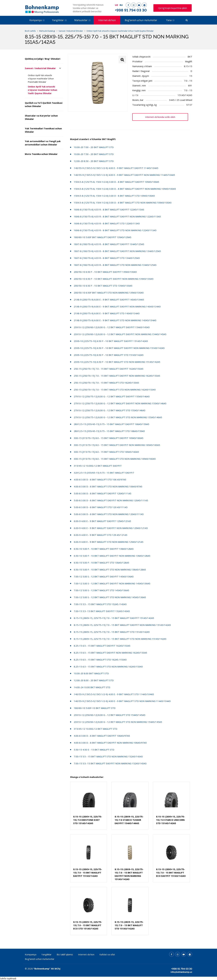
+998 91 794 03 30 (131, 10)
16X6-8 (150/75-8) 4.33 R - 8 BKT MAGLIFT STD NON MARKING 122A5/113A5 (115, 230)
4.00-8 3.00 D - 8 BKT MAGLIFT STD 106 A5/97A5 (100, 480)
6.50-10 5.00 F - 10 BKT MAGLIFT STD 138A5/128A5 (101, 563)
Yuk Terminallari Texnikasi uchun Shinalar (43, 130)
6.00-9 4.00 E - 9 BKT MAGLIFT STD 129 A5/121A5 (101, 535)
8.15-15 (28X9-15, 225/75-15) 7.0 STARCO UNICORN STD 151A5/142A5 (171, 820)
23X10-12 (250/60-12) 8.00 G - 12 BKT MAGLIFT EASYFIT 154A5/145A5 (112, 327)
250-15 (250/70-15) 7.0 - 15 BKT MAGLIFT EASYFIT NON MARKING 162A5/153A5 (117, 376)
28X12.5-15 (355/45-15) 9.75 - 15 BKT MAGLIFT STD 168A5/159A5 (109, 431)
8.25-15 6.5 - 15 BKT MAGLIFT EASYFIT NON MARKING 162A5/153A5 (110, 653)
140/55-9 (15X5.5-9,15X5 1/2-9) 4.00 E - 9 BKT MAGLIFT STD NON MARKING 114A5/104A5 (122, 701)
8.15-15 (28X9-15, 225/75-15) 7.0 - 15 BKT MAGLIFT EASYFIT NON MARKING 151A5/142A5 (122, 625)
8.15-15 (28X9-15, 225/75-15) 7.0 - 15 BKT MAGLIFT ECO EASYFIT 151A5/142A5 (171, 873)
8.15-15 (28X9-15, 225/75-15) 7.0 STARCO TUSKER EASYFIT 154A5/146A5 (129, 820)
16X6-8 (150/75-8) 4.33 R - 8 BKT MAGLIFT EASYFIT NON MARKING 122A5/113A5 (117, 216)
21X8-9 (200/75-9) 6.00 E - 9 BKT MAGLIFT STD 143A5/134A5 (107, 313)
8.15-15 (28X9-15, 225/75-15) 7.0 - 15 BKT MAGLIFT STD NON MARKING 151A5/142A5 (120, 639)
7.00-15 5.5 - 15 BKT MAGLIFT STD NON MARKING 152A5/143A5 (108, 756)
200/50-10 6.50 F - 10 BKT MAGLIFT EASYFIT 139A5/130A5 (105, 272)
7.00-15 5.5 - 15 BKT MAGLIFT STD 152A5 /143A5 (100, 604)
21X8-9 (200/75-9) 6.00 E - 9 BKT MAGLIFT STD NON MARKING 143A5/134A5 (115, 320)
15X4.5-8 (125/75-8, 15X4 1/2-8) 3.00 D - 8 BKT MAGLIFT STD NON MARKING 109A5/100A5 (123, 203)
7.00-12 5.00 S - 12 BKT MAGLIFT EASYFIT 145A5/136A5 (104, 576)
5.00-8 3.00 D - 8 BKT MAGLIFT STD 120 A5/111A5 (101, 507)
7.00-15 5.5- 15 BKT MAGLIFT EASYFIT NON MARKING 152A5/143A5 (110, 763)
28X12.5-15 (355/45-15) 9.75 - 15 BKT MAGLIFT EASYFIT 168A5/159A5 (112, 424)
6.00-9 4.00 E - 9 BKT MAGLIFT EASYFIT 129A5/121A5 (102, 521)
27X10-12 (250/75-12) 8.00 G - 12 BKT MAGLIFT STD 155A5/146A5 (110, 410)
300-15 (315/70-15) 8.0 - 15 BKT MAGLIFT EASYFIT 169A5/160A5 (109, 438)
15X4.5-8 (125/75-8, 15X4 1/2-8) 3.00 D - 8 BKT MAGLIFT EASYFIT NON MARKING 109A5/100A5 (125, 189)
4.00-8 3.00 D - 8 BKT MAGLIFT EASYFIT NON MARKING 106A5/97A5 (110, 743)
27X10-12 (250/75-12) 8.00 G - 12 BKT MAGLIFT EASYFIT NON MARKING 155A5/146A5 (120, 403)
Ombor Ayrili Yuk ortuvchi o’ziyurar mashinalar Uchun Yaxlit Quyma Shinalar (42, 90)
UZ (117, 5)
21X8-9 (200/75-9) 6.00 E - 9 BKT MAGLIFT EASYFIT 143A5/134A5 (109, 300)
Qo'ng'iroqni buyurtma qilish (173, 8)
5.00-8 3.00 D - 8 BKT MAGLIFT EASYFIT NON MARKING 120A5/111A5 (111, 500)
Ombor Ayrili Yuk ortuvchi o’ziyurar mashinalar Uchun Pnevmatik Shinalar (41, 79)
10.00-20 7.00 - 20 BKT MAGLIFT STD (94, 147)
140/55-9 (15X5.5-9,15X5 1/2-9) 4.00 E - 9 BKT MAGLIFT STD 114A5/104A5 (114, 694)
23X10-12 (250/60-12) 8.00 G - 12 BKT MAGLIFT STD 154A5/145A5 (110, 715)
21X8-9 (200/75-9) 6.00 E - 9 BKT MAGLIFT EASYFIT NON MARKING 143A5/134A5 (117, 306)
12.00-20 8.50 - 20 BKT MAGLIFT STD (94, 161)
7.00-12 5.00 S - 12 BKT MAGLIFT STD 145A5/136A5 (101, 590)
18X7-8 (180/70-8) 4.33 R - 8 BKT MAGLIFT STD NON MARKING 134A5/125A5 (115, 265)
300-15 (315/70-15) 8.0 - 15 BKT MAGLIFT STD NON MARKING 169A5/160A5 (115, 459)
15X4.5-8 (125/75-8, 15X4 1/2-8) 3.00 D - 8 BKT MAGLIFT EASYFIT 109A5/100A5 (116, 182)
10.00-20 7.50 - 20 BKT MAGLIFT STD (94, 154)
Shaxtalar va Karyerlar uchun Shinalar (41, 117)
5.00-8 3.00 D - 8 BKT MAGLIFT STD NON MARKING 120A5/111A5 (109, 514)
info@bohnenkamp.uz (181, 972)
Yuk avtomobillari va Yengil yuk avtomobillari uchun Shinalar (43, 143)
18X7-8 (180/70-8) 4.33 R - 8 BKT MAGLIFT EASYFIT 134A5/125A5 (109, 244)
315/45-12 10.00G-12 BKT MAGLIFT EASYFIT (98, 466)
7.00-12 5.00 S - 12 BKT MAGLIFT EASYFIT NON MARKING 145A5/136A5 (112, 583)
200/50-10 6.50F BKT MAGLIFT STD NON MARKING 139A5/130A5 (109, 293)
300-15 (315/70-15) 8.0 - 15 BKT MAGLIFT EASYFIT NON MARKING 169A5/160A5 (117, 445)
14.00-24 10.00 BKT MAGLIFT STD (92, 687)
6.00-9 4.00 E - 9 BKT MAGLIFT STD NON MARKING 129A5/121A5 (109, 542)
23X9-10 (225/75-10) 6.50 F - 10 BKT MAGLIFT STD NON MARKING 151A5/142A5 (117, 362)
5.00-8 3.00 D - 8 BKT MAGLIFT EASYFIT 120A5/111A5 (103, 493)
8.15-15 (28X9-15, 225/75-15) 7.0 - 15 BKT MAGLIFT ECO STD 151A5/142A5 (88, 925)
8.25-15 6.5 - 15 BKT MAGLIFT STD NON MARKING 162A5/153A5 (108, 666)
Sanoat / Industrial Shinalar (40, 68)
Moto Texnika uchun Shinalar (41, 154)
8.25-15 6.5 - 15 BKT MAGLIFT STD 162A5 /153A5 (100, 660)
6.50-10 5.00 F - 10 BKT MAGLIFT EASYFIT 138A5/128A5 (104, 549)
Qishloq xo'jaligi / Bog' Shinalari (43, 59)
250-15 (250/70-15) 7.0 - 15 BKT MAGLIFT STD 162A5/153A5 (106, 383)
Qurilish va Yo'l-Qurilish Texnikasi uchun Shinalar (44, 104)
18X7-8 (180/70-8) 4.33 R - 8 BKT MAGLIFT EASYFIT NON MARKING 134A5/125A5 (117, 251)
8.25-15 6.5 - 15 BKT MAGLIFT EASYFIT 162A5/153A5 (102, 646)
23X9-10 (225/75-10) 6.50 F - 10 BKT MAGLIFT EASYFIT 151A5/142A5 (111, 341)
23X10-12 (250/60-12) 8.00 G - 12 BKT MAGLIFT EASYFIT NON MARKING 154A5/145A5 (120, 334)
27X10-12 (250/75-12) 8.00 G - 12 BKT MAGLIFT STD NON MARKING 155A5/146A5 (118, 417)
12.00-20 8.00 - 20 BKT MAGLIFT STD (94, 680)
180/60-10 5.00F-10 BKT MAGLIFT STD (95, 708)
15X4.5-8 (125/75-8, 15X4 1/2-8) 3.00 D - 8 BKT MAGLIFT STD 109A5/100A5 (114, 196)
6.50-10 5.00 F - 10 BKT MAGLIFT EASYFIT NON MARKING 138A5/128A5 (112, 556)
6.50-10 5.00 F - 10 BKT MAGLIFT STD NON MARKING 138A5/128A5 (110, 570)
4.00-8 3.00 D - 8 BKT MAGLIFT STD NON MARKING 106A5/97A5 (108, 486)
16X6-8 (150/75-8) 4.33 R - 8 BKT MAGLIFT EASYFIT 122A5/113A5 (109, 210)
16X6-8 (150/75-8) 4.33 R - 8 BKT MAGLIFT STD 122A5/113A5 (107, 223)
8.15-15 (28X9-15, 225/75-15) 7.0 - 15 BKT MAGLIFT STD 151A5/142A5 (112, 632)
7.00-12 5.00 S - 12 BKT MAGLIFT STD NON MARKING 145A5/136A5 (110, 597)
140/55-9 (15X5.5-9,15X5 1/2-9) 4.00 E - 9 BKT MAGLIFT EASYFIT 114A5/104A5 (116, 168)
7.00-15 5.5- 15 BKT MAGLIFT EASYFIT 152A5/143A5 (102, 611)
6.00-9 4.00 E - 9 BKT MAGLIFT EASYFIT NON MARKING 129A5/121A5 (111, 528)
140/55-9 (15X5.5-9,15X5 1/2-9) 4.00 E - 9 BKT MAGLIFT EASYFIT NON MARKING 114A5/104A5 (124, 175)
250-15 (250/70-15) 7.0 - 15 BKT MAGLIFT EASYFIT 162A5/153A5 (109, 369)
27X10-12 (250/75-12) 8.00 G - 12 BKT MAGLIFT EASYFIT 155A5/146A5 (112, 396)
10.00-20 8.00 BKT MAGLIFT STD (91, 673)
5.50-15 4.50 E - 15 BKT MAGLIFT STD (94, 750)
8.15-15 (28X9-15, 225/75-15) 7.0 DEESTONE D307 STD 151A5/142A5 (88, 820)
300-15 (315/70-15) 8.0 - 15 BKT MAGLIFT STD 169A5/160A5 (106, 452)
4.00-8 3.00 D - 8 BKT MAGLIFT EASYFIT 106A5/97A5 (102, 736)
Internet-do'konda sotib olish (160, 117)
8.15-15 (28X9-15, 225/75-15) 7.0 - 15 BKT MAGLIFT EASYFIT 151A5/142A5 (114, 618)
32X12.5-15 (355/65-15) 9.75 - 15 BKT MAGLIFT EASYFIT (104, 473)
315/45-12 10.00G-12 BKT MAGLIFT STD (96, 729)
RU (121, 5)
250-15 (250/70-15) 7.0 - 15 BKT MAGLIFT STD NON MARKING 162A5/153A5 (115, 390)
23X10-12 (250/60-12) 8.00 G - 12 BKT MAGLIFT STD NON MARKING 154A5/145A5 (118, 722)
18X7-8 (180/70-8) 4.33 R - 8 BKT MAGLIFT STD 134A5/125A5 (107, 258)
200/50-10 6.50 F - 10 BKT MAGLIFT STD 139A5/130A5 (103, 286)
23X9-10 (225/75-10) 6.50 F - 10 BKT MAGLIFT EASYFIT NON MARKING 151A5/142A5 (119, 348)
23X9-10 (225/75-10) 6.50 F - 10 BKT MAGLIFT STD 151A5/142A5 (109, 355)
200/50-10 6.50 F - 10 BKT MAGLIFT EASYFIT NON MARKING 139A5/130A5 (114, 279)
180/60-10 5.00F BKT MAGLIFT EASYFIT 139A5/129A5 (103, 237)
